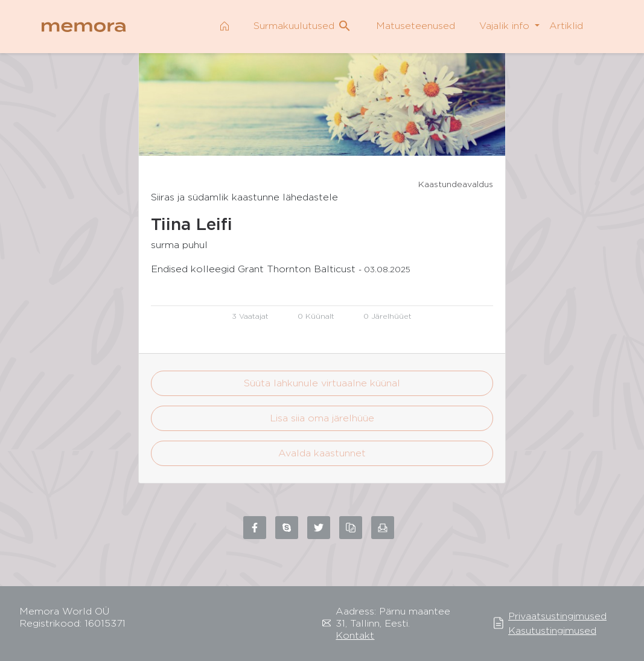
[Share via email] (383, 528)
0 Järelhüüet (387, 316)
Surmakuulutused (303, 26)
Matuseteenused (416, 26)
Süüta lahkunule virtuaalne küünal (322, 383)
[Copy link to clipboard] (351, 528)
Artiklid (566, 26)
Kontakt (355, 635)
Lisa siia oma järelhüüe (322, 418)
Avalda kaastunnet (322, 453)
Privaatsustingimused (557, 616)
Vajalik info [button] (506, 26)
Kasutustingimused (552, 631)
